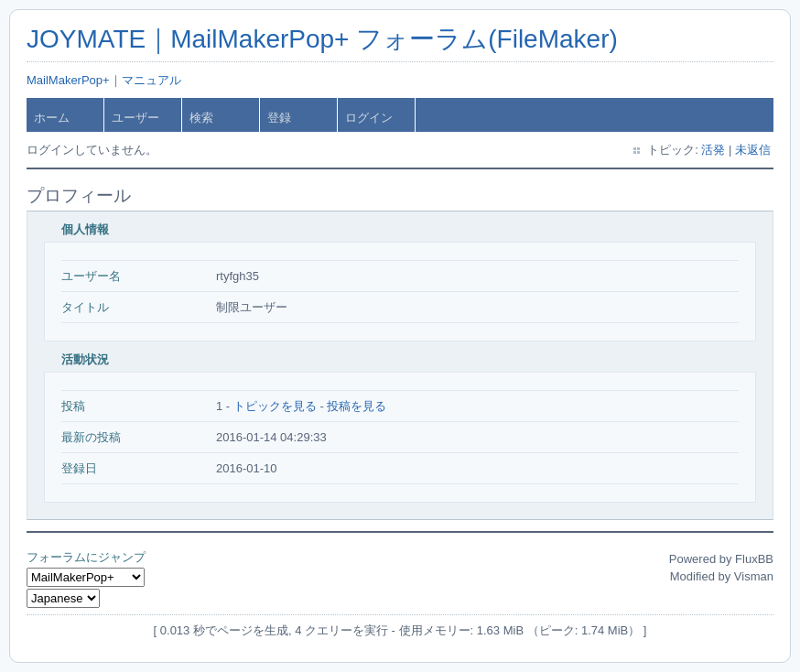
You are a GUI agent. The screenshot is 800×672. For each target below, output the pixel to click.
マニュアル (151, 80)
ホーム (52, 118)
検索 (201, 118)
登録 (279, 118)
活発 (713, 150)
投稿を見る (357, 406)
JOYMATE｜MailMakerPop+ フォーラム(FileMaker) (322, 39)
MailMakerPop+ (68, 80)
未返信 (753, 150)
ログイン (369, 118)
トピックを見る (275, 406)
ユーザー (135, 118)
